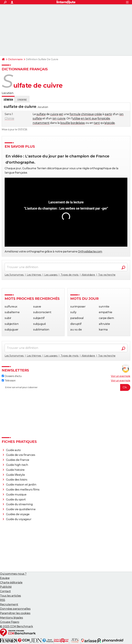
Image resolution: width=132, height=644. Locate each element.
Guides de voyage (18, 514)
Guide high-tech (17, 465)
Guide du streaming (19, 504)
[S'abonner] (66, 387)
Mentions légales (11, 618)
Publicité (6, 587)
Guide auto (13, 450)
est (61, 114)
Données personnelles (15, 609)
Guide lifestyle (15, 475)
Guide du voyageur (19, 519)
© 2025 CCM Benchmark (16, 626)
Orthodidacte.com (90, 252)
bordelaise (78, 123)
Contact (5, 591)
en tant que (89, 118)
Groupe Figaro (10, 622)
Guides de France (18, 460)
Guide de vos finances (21, 455)
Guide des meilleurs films (23, 490)
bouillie (65, 123)
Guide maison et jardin (21, 485)
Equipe (5, 578)
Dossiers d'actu (12, 376)
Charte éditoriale (11, 583)
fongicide (104, 118)
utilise (76, 118)
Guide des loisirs (17, 480)
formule (75, 114)
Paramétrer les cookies (15, 613)
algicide (110, 123)
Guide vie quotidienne (21, 509)
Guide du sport (16, 500)
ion (121, 114)
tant (97, 123)
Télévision (9, 381)
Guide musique (16, 495)
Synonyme (22, 100)
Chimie (9, 118)
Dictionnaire (15, 59)
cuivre (54, 114)
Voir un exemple (121, 376)
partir (108, 114)
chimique (87, 114)
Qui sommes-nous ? (13, 574)
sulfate (41, 114)
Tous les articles (10, 596)
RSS (3, 600)
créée (98, 114)
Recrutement (9, 604)
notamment (41, 123)
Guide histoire (15, 470)
